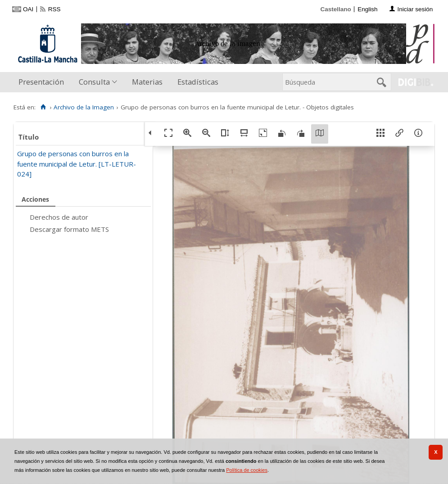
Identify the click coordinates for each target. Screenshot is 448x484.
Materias (147, 82)
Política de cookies (247, 470)
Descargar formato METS (69, 229)
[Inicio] (43, 107)
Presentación (41, 82)
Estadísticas (198, 82)
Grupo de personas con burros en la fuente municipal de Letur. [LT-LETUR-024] (77, 164)
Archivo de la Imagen (84, 107)
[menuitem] (43, 82)
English (367, 9)
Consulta (94, 82)
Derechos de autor (59, 217)
